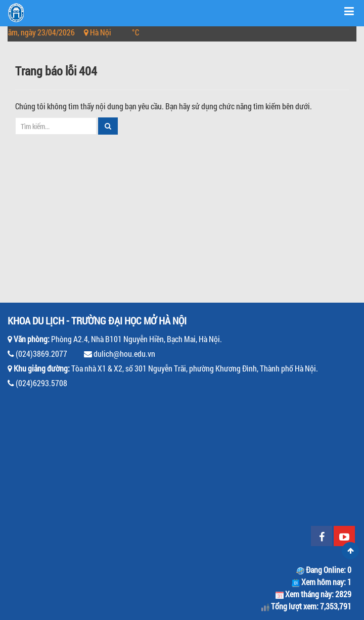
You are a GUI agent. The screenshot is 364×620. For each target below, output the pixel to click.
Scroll (350, 551)
